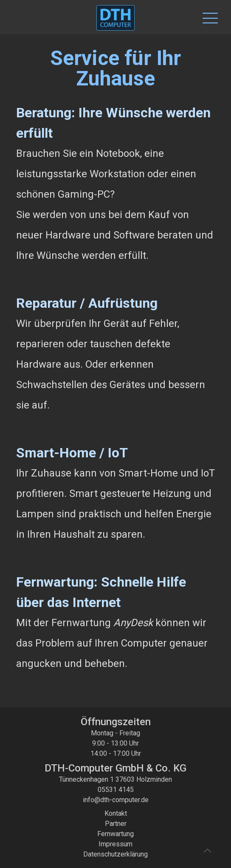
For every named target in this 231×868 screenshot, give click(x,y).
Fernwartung (115, 834)
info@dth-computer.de (116, 800)
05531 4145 (116, 790)
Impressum (115, 844)
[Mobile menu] (207, 17)
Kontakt (116, 813)
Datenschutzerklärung (115, 854)
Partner (116, 824)
